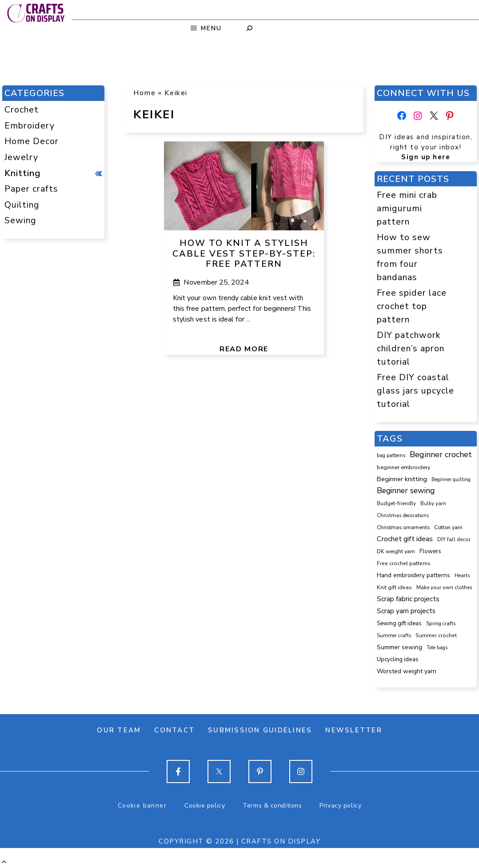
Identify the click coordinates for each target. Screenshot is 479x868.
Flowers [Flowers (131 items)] (430, 551)
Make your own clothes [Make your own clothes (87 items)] (444, 587)
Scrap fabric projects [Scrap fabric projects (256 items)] (408, 599)
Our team (119, 730)
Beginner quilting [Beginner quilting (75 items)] (451, 480)
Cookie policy (205, 806)
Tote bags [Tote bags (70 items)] (437, 648)
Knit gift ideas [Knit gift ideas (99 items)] (394, 587)
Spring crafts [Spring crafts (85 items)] (441, 623)
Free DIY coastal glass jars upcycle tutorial (415, 390)
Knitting (22, 173)
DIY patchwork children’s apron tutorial (411, 348)
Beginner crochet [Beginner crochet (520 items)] (441, 454)
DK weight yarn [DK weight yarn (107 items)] (396, 551)
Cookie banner (142, 806)
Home (144, 93)
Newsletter (354, 730)
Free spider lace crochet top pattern (412, 306)
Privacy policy (340, 806)
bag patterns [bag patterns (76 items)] (391, 456)
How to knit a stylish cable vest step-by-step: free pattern (244, 254)
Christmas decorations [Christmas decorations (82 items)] (403, 515)
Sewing (20, 220)
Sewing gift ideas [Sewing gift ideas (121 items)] (399, 623)
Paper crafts (31, 189)
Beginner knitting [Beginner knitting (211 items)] (402, 479)
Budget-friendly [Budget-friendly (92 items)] (396, 503)
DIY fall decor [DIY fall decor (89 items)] (454, 539)
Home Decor (32, 141)
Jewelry (21, 157)
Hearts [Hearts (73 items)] (462, 576)
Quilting (22, 205)
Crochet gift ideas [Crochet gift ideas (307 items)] (405, 539)
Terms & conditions (272, 806)
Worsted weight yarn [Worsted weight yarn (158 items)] (407, 671)
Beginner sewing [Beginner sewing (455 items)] (406, 490)
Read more (244, 349)
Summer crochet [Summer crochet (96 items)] (436, 635)
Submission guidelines (260, 730)
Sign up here (426, 157)
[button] (4, 862)
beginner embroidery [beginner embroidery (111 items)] (403, 467)
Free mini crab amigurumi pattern (407, 208)
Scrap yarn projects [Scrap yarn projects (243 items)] (406, 611)
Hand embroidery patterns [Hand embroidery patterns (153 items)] (413, 575)
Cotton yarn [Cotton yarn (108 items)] (448, 527)
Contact (174, 730)
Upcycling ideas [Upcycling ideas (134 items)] (398, 659)
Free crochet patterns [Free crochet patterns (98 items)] (404, 563)
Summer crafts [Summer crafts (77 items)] (394, 636)
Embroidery (30, 126)
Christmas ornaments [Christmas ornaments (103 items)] (403, 527)
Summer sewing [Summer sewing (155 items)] (399, 647)
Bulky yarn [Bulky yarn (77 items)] (433, 504)
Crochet (22, 110)
